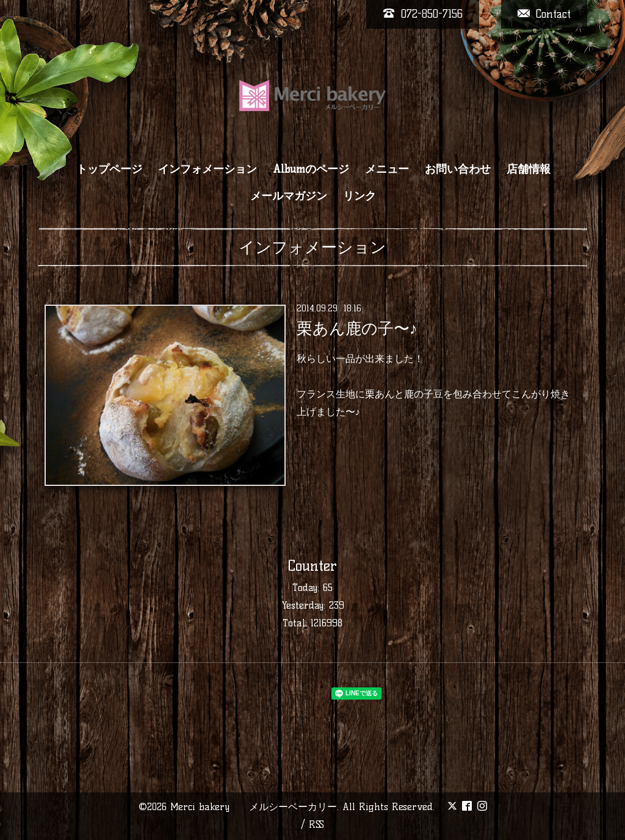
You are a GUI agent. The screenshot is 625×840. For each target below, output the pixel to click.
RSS (316, 824)
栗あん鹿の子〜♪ (357, 328)
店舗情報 (529, 169)
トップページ (109, 169)
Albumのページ (311, 169)
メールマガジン (289, 196)
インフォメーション (208, 169)
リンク (359, 196)
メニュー (387, 169)
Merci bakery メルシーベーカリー (254, 807)
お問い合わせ (458, 169)
